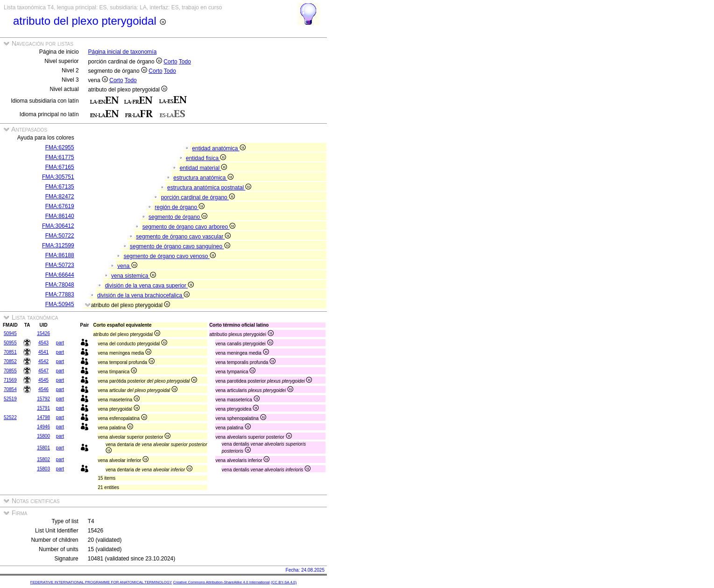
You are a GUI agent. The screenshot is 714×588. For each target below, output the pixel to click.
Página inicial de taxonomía (123, 52)
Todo (185, 62)
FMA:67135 (60, 187)
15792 (43, 399)
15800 (43, 436)
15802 (43, 459)
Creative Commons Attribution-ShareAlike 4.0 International (221, 582)
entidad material (204, 168)
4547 (43, 371)
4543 (43, 343)
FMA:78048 (60, 285)
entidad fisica (206, 158)
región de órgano (180, 207)
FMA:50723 (60, 265)
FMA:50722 (60, 236)
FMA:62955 (60, 147)
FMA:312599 (58, 245)
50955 (10, 343)
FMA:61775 (60, 157)
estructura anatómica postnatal (209, 188)
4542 (43, 361)
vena (127, 266)
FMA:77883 (60, 294)
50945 (10, 333)
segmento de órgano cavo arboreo (189, 227)
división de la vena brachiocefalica (143, 295)
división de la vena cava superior (149, 286)
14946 (43, 427)
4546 (43, 389)
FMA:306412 (58, 226)
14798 (43, 417)
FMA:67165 (60, 167)
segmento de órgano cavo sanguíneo (180, 246)
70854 (10, 389)
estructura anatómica (203, 178)
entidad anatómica (219, 148)
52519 (10, 399)
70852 (10, 361)
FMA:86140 (60, 216)
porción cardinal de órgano (198, 197)
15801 (43, 448)
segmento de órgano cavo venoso (170, 256)
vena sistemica (134, 276)
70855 (10, 371)
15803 (43, 469)
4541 (43, 352)
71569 (10, 380)
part (60, 343)
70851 (10, 352)
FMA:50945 (60, 304)
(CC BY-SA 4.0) (284, 582)
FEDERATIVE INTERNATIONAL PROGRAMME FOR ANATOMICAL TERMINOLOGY (101, 582)
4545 (43, 380)
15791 (43, 408)
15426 (43, 333)
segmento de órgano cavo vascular (183, 237)
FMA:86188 (60, 255)
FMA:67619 (60, 206)
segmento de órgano (178, 217)
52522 (10, 417)
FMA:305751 (58, 177)
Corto (170, 62)
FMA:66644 (60, 275)
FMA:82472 (60, 196)
